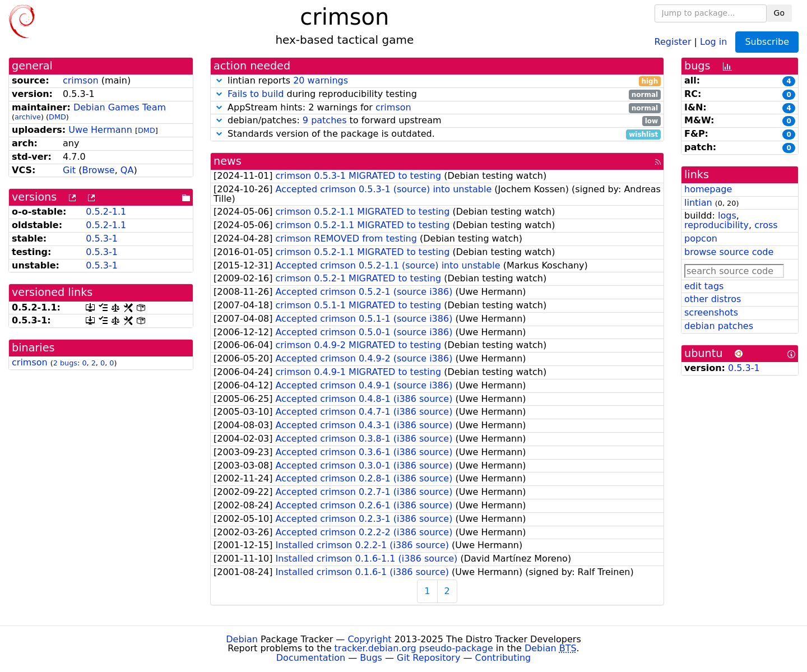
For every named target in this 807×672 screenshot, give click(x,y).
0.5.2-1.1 (106, 212)
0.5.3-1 (102, 238)
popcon (701, 238)
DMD (57, 117)
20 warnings (321, 80)
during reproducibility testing (437, 94)
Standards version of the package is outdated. (437, 134)
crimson (81, 80)
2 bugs (65, 363)
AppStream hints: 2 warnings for (437, 108)
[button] (219, 80)
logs (727, 215)
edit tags (704, 286)
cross (766, 225)
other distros (713, 299)
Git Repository (428, 658)
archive (28, 117)
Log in (713, 41)
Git (69, 170)
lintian (698, 203)
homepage (708, 189)
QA (127, 170)
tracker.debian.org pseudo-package (414, 648)
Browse (98, 170)
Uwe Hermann (100, 130)
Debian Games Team (120, 107)
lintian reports (437, 81)
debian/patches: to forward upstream (437, 121)
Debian (242, 639)
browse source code (729, 252)
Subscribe (767, 42)
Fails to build (256, 94)
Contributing (503, 658)
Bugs (371, 658)
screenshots (711, 312)
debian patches (719, 326)
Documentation (311, 658)
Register (673, 41)
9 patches (325, 120)
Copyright (369, 639)
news (228, 161)
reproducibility (716, 225)
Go (779, 13)
